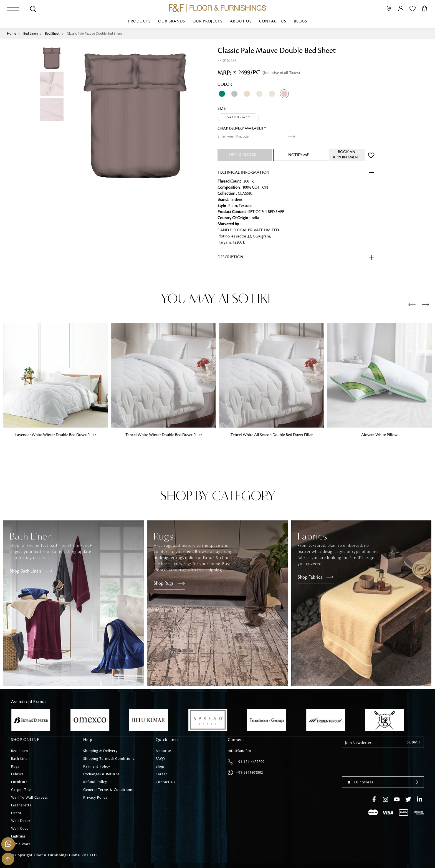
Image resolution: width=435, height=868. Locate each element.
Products (139, 21)
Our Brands (172, 21)
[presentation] (412, 305)
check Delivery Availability (242, 128)
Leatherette (21, 805)
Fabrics (17, 774)
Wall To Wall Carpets (30, 798)
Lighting (18, 836)
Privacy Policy (95, 798)
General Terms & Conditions (108, 790)
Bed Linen (31, 34)
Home (12, 34)
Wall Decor (21, 821)
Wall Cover (21, 829)
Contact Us (273, 21)
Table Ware (21, 844)
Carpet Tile (21, 790)
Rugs (15, 766)
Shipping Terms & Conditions (109, 759)
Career (161, 774)
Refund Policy (95, 782)
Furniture (19, 782)
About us (241, 21)
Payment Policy (97, 766)
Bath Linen (20, 759)
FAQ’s (161, 759)
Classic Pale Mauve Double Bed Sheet (94, 34)
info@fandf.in (239, 751)
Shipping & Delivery (100, 751)
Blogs (300, 21)
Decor (16, 813)
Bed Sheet (52, 34)
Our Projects (208, 21)
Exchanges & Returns (101, 774)
